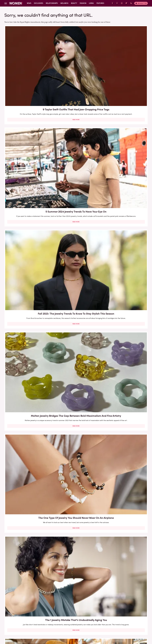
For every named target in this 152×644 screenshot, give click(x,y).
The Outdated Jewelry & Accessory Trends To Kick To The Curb (124, 575)
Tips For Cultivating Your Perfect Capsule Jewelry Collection (27, 170)
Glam (61, 627)
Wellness (64, 3)
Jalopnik (38, 627)
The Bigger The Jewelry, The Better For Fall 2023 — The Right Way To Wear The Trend (27, 460)
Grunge (68, 627)
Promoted (107, 141)
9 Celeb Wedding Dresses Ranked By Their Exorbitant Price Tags (27, 228)
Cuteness (54, 627)
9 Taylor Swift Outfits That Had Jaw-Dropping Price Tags (27, 57)
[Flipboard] (126, 3)
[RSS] (131, 3)
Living (91, 3)
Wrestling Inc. (121, 627)
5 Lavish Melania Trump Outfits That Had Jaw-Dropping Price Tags (27, 403)
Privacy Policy (84, 613)
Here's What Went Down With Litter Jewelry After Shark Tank (76, 403)
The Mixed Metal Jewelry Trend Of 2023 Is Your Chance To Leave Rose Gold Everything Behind (76, 576)
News (29, 3)
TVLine (46, 627)
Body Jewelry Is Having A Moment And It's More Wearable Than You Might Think (27, 576)
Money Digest (91, 627)
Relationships (52, 3)
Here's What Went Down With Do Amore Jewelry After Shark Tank (124, 458)
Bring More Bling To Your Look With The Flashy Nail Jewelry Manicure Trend (76, 460)
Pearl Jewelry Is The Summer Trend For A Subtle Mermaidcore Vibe (124, 516)
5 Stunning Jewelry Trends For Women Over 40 (27, 516)
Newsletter (141, 3)
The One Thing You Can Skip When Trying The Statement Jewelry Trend (76, 347)
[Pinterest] (117, 3)
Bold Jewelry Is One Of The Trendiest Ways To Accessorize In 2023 (76, 230)
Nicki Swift (102, 627)
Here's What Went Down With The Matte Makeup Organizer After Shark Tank (76, 518)
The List (111, 627)
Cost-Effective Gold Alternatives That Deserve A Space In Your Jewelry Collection (27, 347)
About (65, 613)
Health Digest (79, 627)
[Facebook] (112, 3)
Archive (73, 613)
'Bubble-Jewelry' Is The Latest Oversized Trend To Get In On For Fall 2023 (124, 230)
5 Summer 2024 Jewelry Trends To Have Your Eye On (76, 57)
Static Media (64, 617)
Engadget (29, 627)
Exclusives (39, 3)
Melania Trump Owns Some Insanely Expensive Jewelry (124, 403)
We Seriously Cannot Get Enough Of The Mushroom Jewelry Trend (124, 345)
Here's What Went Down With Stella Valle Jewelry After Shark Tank (27, 286)
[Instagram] (122, 3)
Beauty (74, 3)
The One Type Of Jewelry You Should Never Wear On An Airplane (76, 111)
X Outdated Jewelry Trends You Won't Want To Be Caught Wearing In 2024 (76, 171)
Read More (27, 74)
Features (100, 3)
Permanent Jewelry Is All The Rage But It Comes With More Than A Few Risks (124, 288)
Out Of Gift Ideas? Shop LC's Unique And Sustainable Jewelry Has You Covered (124, 171)
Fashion (83, 3)
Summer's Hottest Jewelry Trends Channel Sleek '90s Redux (76, 286)
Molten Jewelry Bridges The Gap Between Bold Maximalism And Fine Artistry (27, 113)
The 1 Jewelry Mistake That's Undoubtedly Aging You (124, 111)
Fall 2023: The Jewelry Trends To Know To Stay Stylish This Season (124, 57)
